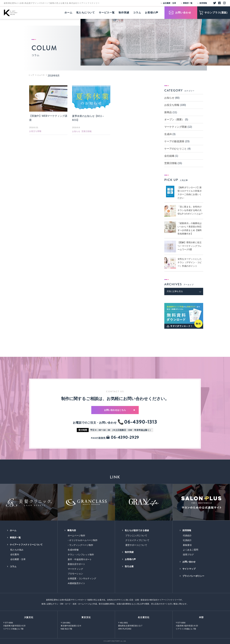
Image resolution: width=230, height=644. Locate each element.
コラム (13, 566)
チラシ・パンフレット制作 (81, 555)
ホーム (13, 530)
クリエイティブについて (137, 540)
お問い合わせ (189, 562)
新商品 (168, 112)
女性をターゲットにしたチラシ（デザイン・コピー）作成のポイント (190, 262)
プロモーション (75, 574)
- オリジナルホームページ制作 (83, 540)
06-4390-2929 (123, 437)
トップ (31, 75)
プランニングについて (136, 536)
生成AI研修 (73, 550)
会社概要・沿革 (169, 3)
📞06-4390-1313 (137, 422)
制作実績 (129, 552)
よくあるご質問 (191, 550)
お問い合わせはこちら (119, 410)
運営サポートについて (136, 545)
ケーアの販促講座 (174, 141)
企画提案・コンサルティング (82, 578)
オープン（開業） (174, 119)
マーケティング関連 (176, 127)
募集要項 (187, 545)
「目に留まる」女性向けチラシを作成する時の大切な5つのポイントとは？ (190, 210)
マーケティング (75, 569)
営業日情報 (87, 131)
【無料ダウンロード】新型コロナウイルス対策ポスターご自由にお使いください (190, 193)
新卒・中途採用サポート (80, 559)
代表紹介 (187, 536)
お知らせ (76, 131)
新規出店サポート (76, 564)
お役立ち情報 (35, 131)
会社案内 (15, 554)
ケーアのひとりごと (176, 149)
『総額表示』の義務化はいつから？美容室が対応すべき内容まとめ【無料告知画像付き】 (190, 228)
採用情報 (203, 3)
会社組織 (169, 156)
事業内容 (72, 530)
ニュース (41, 75)
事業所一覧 (188, 3)
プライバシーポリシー (193, 576)
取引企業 (129, 566)
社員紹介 (187, 540)
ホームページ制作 (76, 536)
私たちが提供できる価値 (137, 530)
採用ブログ (188, 555)
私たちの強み (17, 550)
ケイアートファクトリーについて (26, 545)
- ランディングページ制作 (80, 545)
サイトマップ (189, 569)
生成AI (168, 134)
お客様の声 (130, 559)
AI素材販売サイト (76, 583)
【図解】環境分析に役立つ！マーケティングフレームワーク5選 (190, 246)
